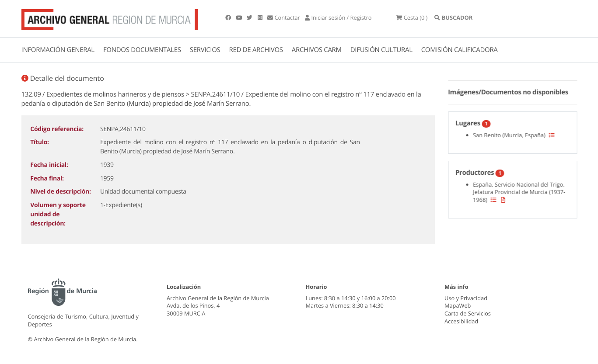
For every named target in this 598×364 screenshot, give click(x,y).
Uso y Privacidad (466, 298)
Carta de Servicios (468, 313)
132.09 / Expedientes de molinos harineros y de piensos (103, 94)
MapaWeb (458, 305)
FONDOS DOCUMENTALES (142, 50)
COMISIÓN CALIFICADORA (460, 50)
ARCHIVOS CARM (317, 50)
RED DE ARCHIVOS (256, 50)
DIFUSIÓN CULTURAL (381, 50)
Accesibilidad (461, 321)
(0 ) (412, 17)
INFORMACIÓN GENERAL (58, 50)
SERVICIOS (205, 50)
